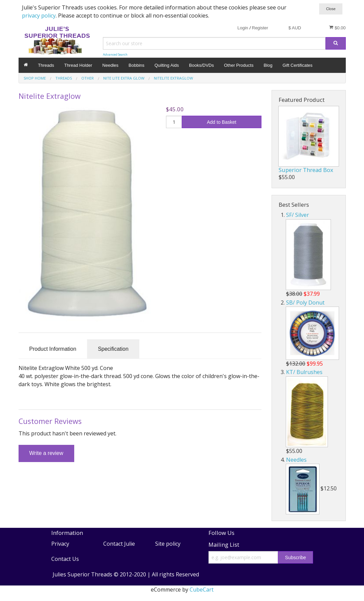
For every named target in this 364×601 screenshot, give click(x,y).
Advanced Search (115, 54)
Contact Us (65, 559)
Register (260, 28)
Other (88, 78)
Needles (110, 65)
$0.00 (337, 28)
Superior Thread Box (306, 170)
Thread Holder (78, 65)
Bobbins (136, 65)
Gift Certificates (297, 65)
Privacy (60, 544)
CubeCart (202, 590)
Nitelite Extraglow (173, 78)
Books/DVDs (201, 65)
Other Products (239, 65)
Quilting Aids (167, 65)
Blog (268, 65)
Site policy (168, 544)
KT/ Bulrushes (304, 372)
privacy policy (39, 16)
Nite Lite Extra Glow (124, 78)
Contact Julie (119, 544)
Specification (113, 349)
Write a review (46, 453)
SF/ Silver (298, 215)
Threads (46, 65)
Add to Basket (221, 122)
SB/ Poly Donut (305, 303)
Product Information (53, 349)
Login (243, 28)
